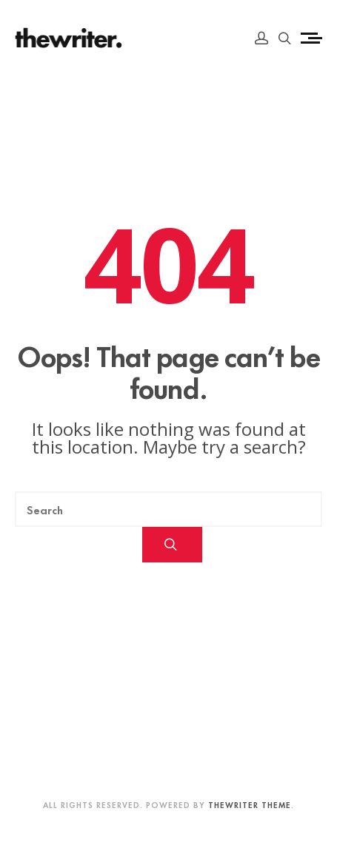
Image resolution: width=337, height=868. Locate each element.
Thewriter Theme (250, 804)
